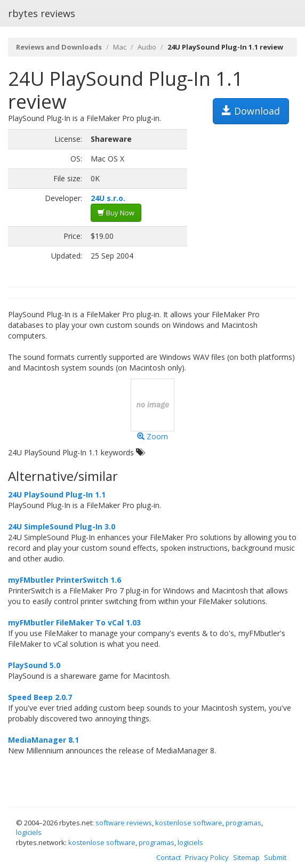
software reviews (124, 823)
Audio (147, 47)
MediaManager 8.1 (43, 740)
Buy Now (116, 213)
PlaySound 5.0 (34, 665)
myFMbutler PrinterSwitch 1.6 (65, 580)
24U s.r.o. (108, 198)
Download (251, 111)
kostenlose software (189, 823)
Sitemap (246, 857)
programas (243, 823)
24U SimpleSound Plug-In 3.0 (62, 527)
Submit (275, 857)
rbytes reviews (42, 13)
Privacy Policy (207, 857)
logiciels (29, 832)
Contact (168, 857)
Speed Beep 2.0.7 (40, 697)
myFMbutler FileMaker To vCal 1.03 (74, 622)
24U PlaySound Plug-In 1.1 (57, 495)
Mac (120, 47)
